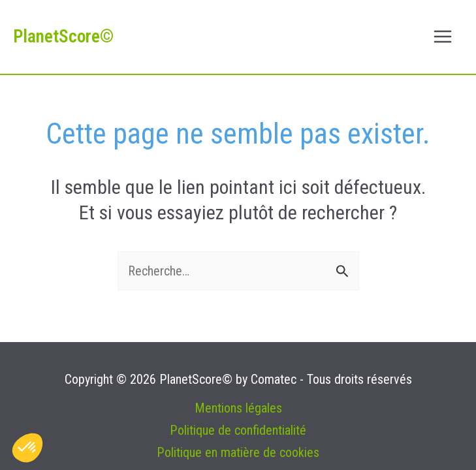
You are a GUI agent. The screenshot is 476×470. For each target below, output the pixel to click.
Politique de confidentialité (238, 430)
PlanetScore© (63, 37)
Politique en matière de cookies (238, 452)
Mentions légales (238, 408)
